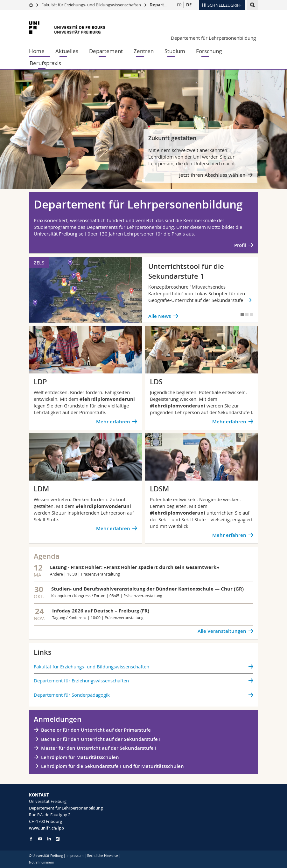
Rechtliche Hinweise (103, 856)
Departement (106, 51)
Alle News (160, 316)
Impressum (75, 856)
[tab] (143, 181)
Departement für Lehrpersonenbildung (213, 38)
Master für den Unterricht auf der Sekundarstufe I (99, 748)
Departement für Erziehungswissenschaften (81, 680)
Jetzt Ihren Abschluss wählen (212, 175)
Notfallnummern (42, 862)
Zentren (144, 51)
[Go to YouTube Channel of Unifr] (40, 839)
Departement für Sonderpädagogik (72, 695)
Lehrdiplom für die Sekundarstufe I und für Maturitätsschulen (112, 766)
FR (179, 5)
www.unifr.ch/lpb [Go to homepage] (46, 828)
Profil (240, 245)
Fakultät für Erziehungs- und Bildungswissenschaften (91, 5)
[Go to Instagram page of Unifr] (58, 839)
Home (37, 51)
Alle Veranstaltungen (222, 631)
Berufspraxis (45, 63)
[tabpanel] (143, 129)
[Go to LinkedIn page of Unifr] (49, 839)
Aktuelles (67, 51)
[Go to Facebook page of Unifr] (31, 839)
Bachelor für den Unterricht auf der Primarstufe (96, 730)
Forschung (209, 51)
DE (189, 5)
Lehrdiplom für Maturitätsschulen (80, 757)
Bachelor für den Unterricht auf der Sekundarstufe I (101, 739)
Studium (175, 51)
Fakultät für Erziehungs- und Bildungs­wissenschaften (91, 666)
